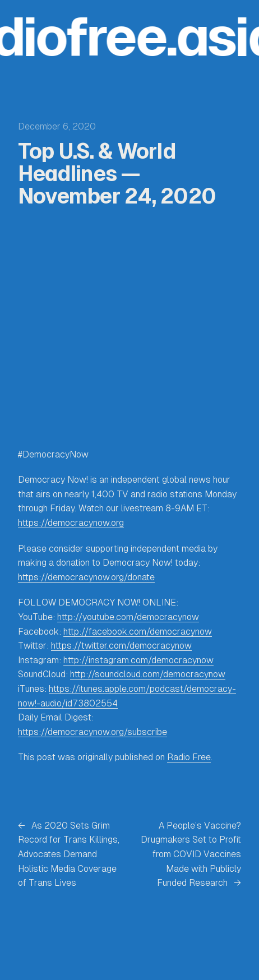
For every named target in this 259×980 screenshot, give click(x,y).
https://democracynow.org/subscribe (92, 732)
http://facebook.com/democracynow (138, 632)
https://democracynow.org (71, 523)
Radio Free (189, 757)
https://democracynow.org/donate (86, 577)
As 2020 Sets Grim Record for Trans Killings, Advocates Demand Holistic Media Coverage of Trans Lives (69, 854)
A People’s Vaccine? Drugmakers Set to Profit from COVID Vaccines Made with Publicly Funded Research (191, 854)
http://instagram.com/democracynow (138, 660)
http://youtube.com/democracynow (128, 617)
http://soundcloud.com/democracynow (148, 674)
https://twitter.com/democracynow (121, 646)
